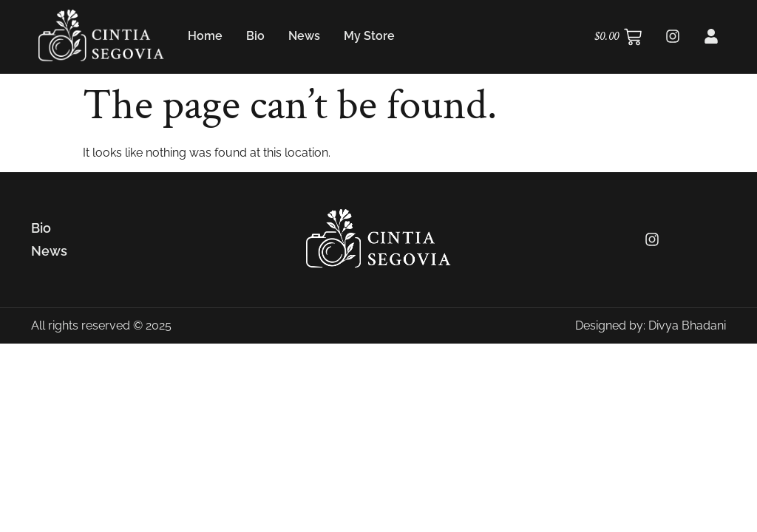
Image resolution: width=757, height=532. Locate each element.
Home (205, 36)
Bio (255, 36)
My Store (369, 36)
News (304, 36)
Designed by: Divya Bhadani (651, 325)
